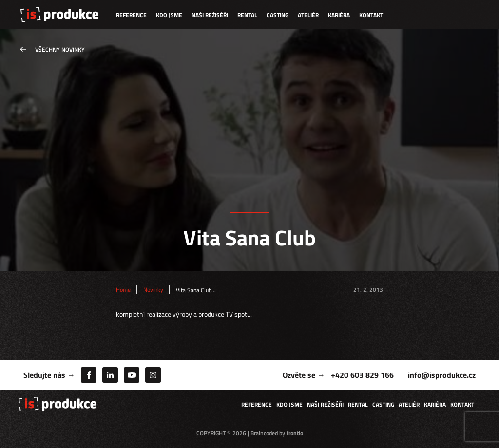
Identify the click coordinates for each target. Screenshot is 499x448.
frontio (295, 433)
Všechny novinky (60, 49)
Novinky (153, 290)
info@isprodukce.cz (442, 375)
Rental (247, 15)
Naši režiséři (210, 15)
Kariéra (339, 15)
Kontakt (371, 15)
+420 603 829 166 (362, 375)
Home (123, 290)
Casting (278, 15)
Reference (131, 15)
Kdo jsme (169, 15)
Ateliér (308, 15)
